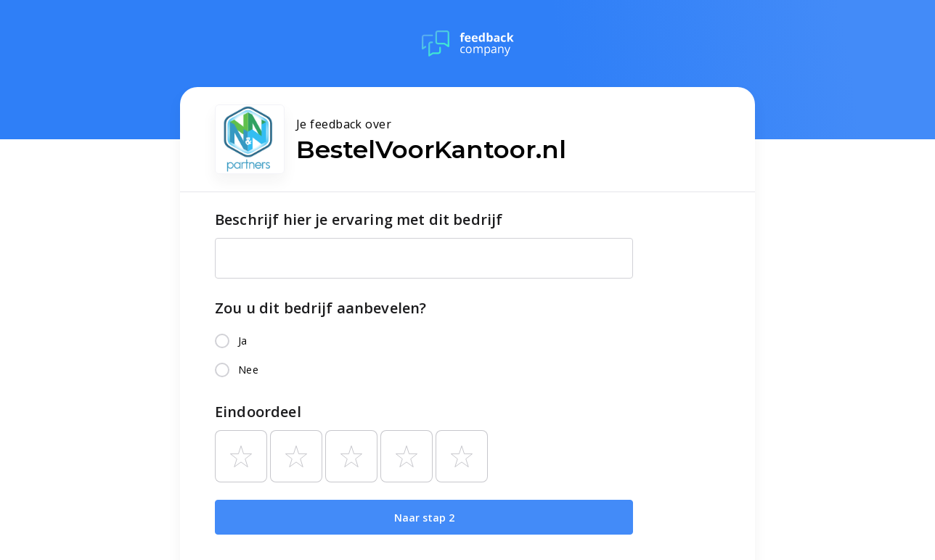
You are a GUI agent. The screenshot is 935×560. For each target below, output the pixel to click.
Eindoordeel (258, 412)
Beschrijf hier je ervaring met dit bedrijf (359, 219)
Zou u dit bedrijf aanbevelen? (320, 308)
